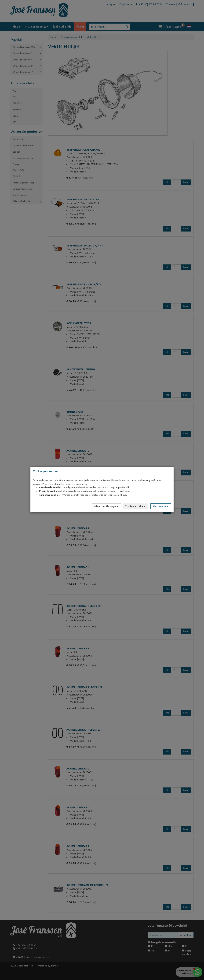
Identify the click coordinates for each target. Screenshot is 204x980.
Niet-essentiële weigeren (107, 506)
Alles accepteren (161, 506)
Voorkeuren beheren (136, 506)
